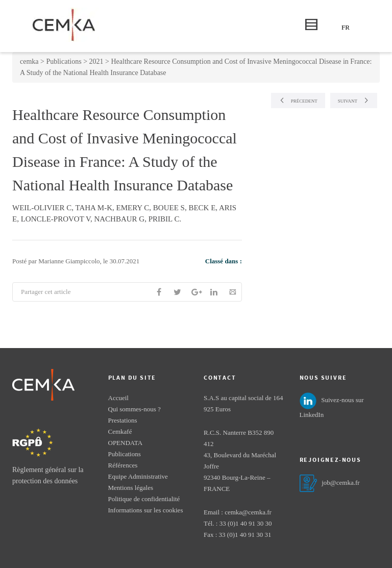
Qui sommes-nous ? (134, 409)
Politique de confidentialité (144, 499)
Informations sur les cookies (146, 510)
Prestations (123, 420)
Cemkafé (120, 431)
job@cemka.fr (340, 483)
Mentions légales (131, 488)
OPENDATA (126, 443)
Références (123, 465)
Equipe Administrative (138, 476)
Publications (125, 454)
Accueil (118, 398)
